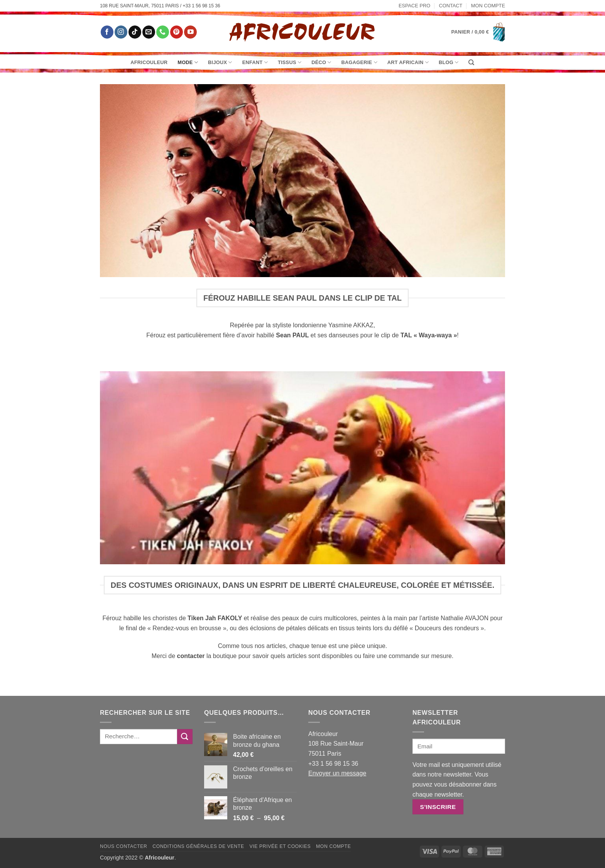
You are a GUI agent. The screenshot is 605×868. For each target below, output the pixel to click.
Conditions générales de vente (198, 846)
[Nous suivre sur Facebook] (107, 32)
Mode (188, 62)
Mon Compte (488, 6)
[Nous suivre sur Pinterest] (177, 32)
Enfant (255, 62)
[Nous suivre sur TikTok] (135, 32)
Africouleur (149, 62)
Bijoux (220, 62)
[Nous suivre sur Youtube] (190, 32)
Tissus (290, 62)
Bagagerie (359, 62)
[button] (478, 32)
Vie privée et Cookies (280, 846)
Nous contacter (124, 846)
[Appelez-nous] (163, 32)
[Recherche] (471, 63)
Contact (451, 6)
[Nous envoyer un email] (149, 32)
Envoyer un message (337, 773)
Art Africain (408, 62)
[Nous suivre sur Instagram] (121, 32)
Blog (449, 62)
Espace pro (414, 6)
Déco (321, 62)
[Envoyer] (185, 737)
